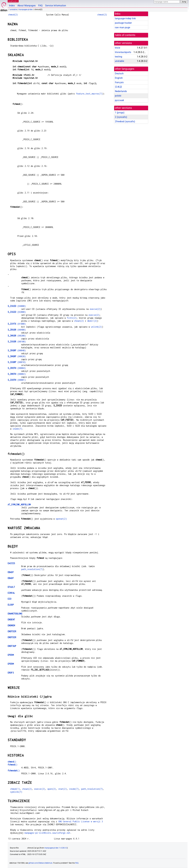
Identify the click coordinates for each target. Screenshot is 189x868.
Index (12, 6)
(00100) (17, 342)
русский (119, 100)
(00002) (17, 374)
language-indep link (125, 18)
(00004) (17, 368)
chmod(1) (15, 789)
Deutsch (119, 73)
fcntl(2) (72, 318)
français (119, 82)
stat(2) (63, 789)
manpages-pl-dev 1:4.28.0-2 (56, 848)
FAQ (40, 6)
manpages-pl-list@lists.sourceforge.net (47, 833)
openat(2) (61, 519)
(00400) (17, 330)
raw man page (122, 27)
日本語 (118, 87)
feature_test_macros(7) (89, 94)
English (119, 78)
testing (118, 57)
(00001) (17, 380)
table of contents (125, 35)
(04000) (17, 306)
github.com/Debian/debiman (40, 863)
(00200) (17, 336)
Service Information (56, 6)
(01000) (17, 324)
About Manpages (27, 6)
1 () (120, 113)
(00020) (17, 356)
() (12, 762)
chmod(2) (13, 15)
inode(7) (17, 429)
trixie (117, 48)
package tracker (123, 23)
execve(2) (95, 309)
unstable (13, 9)
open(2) (52, 789)
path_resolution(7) (32, 569)
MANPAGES (13, 1)
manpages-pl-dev (26, 9)
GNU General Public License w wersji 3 (81, 821)
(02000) (17, 312)
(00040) (17, 350)
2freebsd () (125, 121)
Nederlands (121, 91)
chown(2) (79, 321)
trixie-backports (123, 52)
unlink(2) (96, 327)
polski (118, 96)
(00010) (17, 362)
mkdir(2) (92, 321)
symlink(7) (16, 792)
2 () (121, 117)
